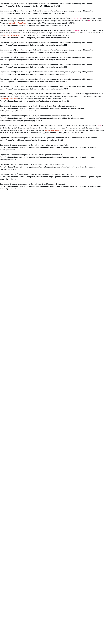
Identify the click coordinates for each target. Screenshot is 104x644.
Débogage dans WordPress (54, 130)
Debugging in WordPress (18, 23)
